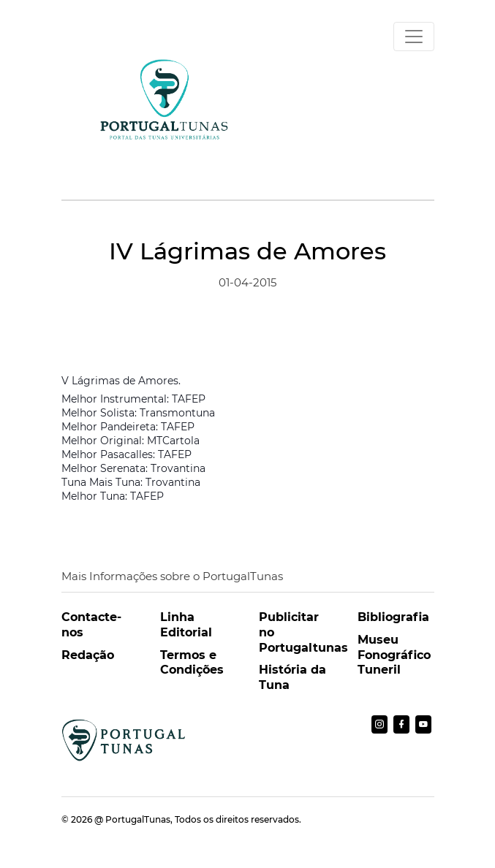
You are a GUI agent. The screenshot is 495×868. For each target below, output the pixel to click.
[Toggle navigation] (414, 37)
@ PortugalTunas (132, 819)
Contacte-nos (91, 625)
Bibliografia (393, 617)
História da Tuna (292, 677)
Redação (88, 655)
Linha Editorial (186, 625)
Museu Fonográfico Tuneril (394, 655)
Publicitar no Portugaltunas (297, 632)
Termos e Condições (192, 663)
